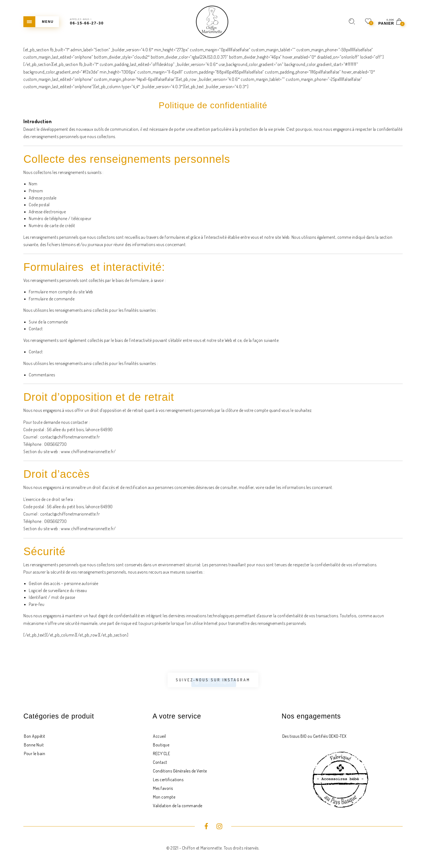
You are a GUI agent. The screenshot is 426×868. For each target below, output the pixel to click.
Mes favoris (163, 788)
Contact (160, 762)
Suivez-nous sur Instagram (213, 680)
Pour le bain (35, 753)
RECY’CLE (162, 753)
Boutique (161, 745)
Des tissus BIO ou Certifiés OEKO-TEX (314, 736)
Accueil (159, 736)
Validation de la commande (178, 806)
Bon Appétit (35, 736)
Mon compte (164, 797)
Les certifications (168, 780)
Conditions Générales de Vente (180, 771)
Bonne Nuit (34, 745)
